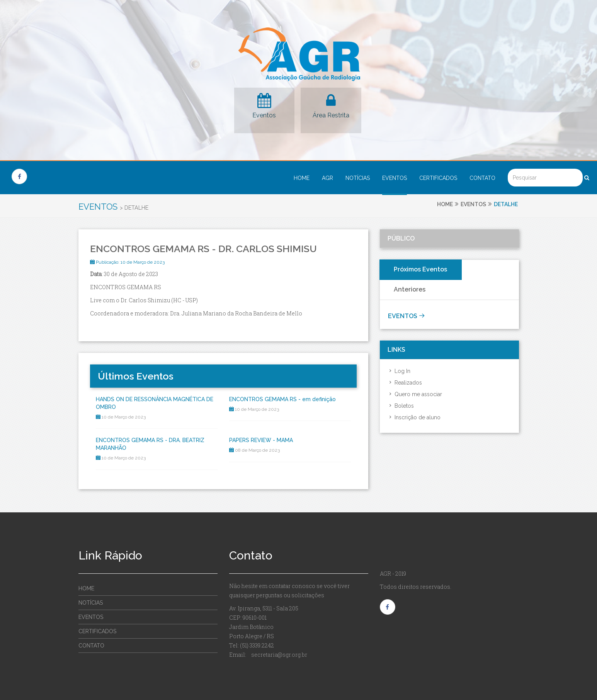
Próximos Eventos (420, 269)
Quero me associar (415, 394)
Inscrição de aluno (414, 417)
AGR (327, 178)
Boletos (401, 406)
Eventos (264, 115)
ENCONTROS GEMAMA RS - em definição (282, 399)
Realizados (405, 383)
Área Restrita (331, 115)
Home (302, 178)
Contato (482, 178)
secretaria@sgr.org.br (279, 655)
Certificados (438, 178)
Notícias (358, 178)
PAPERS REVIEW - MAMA (261, 440)
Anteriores (410, 289)
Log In (399, 371)
